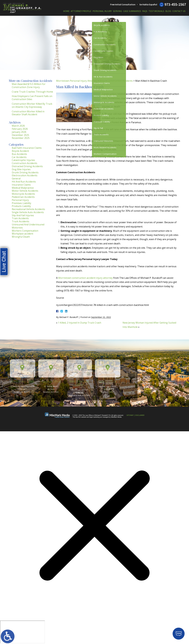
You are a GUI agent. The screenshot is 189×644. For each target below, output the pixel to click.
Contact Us (179, 11)
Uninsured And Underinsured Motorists (28, 226)
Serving (117, 11)
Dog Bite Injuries (21, 169)
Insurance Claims (21, 185)
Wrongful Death (21, 237)
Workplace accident (23, 234)
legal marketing (94, 417)
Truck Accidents (21, 221)
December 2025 (20, 135)
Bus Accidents (19, 154)
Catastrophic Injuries (23, 160)
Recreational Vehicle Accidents (28, 209)
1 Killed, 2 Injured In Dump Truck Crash (80, 323)
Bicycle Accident (20, 151)
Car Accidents (19, 157)
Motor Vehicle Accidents (25, 191)
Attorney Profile (81, 11)
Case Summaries (132, 11)
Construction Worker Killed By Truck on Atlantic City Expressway (32, 105)
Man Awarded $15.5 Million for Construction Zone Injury (29, 86)
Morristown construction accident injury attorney (85, 278)
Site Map (130, 415)
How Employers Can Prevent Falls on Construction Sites (32, 98)
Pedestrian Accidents (23, 197)
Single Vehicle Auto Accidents (28, 212)
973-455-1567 (175, 4)
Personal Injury (102, 11)
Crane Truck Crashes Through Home (32, 92)
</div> (22, 632)
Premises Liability (21, 203)
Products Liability (21, 206)
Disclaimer (140, 415)
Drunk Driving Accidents (25, 172)
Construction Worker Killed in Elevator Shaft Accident (28, 113)
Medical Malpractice (23, 188)
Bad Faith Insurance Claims (27, 148)
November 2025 (21, 138)
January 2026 (19, 132)
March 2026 (18, 126)
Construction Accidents (120, 81)
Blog (168, 11)
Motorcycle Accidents (23, 194)
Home (66, 11)
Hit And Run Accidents (24, 182)
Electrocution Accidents (25, 175)
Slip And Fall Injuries (23, 215)
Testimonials (156, 11)
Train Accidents (20, 218)
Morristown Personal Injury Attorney (77, 81)
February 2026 (20, 129)
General (16, 179)
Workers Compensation (25, 231)
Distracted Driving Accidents (27, 166)
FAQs (145, 11)
